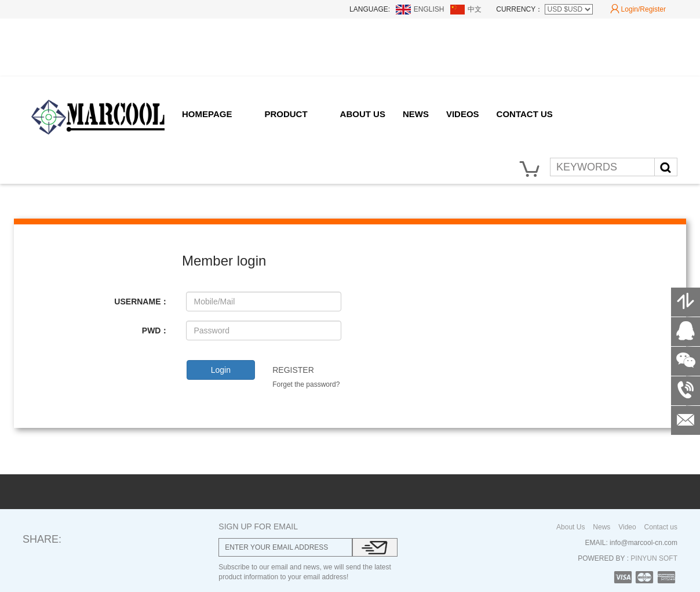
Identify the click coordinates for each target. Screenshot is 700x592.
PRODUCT (286, 114)
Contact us (661, 527)
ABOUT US (363, 114)
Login (221, 370)
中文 (475, 9)
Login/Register (638, 9)
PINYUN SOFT (653, 558)
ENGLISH (429, 9)
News (601, 527)
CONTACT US (525, 114)
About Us (570, 527)
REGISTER (293, 370)
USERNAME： (141, 302)
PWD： (156, 330)
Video (627, 527)
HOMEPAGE (207, 114)
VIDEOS (463, 114)
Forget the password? (306, 384)
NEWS (416, 114)
